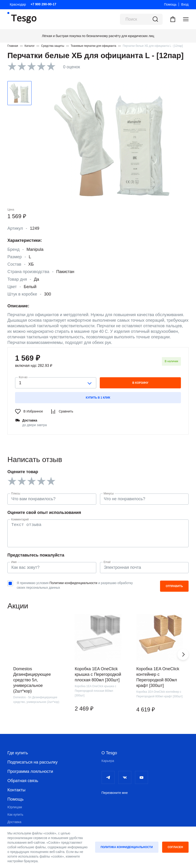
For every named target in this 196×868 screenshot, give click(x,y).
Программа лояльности (30, 771)
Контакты (16, 790)
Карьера (108, 761)
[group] (36, 672)
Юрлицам (15, 807)
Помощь (170, 4)
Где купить (18, 753)
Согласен (175, 847)
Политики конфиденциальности (73, 583)
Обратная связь (23, 781)
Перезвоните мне (115, 793)
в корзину (140, 383)
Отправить (174, 586)
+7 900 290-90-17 (43, 4)
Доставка (14, 822)
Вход (185, 4)
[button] (183, 654)
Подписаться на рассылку (32, 762)
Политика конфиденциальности (127, 847)
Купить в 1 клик (98, 398)
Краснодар (18, 4)
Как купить (15, 815)
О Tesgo (109, 753)
